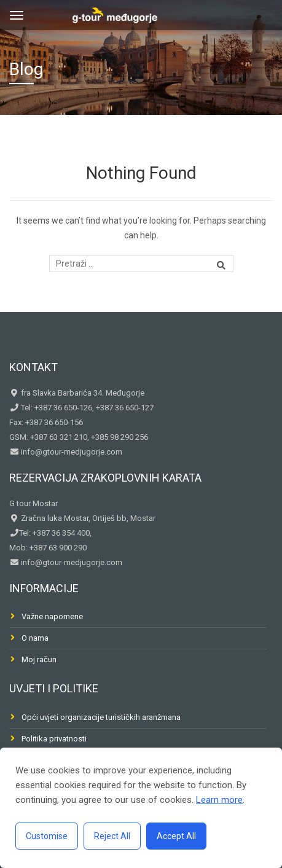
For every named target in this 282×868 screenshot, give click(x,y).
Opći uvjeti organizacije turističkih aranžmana (101, 717)
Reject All (112, 836)
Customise (47, 836)
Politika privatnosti (54, 739)
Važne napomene (52, 616)
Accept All (176, 836)
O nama (35, 638)
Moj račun (39, 659)
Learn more (219, 800)
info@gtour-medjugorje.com (71, 452)
